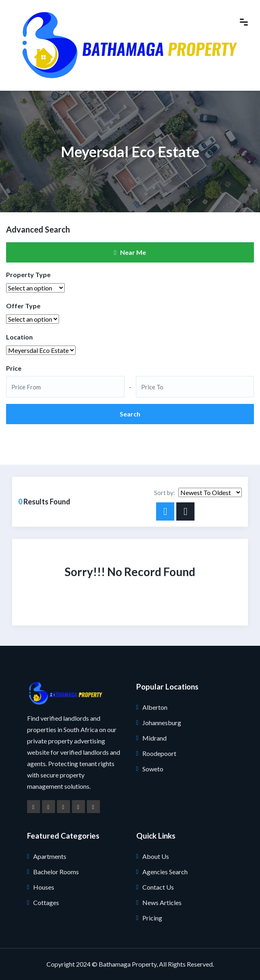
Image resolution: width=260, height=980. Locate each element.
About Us (156, 856)
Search (130, 414)
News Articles (162, 902)
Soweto (153, 769)
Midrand (154, 738)
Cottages (46, 902)
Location (19, 337)
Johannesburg (162, 723)
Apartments (50, 856)
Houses (44, 887)
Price (14, 368)
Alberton (155, 707)
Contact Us (158, 887)
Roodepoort (159, 753)
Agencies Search (165, 872)
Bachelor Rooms (56, 872)
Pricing (152, 918)
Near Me (130, 252)
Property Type (28, 274)
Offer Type (23, 306)
